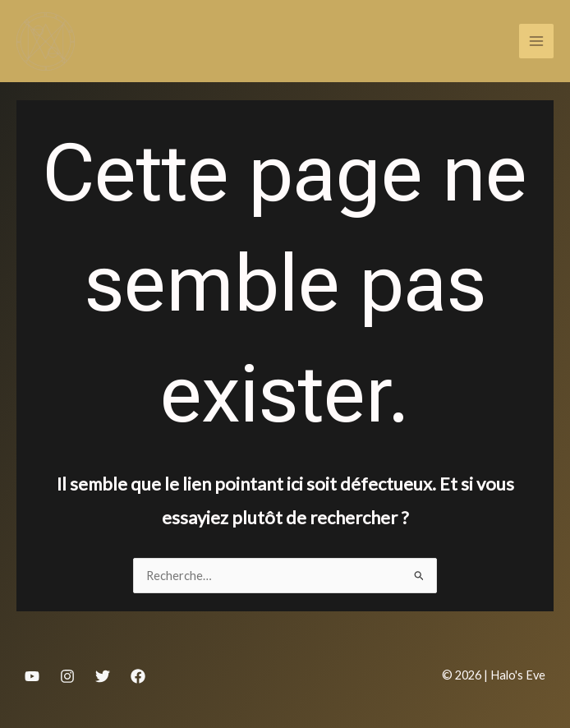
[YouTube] (32, 676)
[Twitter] (103, 676)
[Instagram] (67, 676)
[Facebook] (138, 676)
